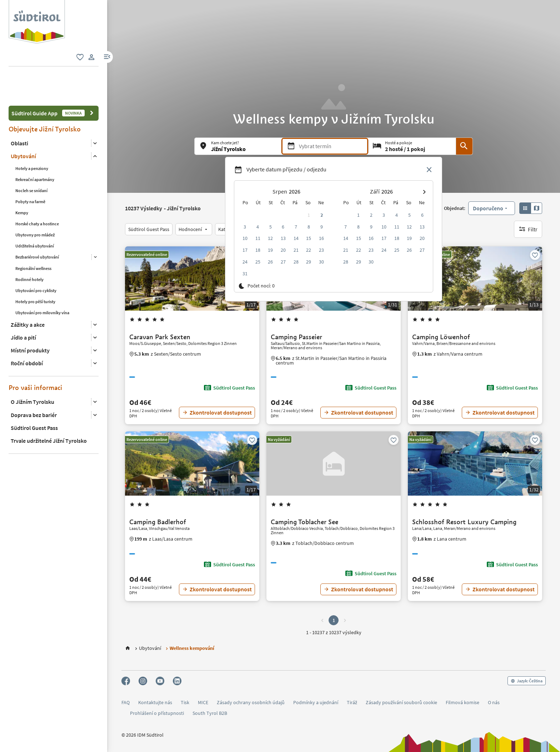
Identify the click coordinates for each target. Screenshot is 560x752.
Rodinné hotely (29, 247)
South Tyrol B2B (210, 713)
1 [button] (334, 620)
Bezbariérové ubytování (37, 224)
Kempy (22, 180)
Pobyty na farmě (30, 169)
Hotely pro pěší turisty (35, 269)
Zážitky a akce (28, 292)
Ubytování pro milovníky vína (42, 280)
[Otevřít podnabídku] (95, 110)
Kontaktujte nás (155, 703)
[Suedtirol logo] (37, 4)
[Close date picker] (429, 170)
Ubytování (23, 124)
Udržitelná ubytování (35, 213)
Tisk (185, 703)
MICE (203, 703)
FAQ (126, 703)
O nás (494, 703)
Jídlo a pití (23, 305)
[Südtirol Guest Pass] (149, 229)
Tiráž (352, 703)
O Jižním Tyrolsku (32, 369)
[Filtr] (528, 229)
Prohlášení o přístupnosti (157, 713)
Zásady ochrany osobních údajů (251, 703)
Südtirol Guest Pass (34, 395)
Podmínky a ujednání (316, 703)
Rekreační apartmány (35, 147)
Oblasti (19, 110)
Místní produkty (30, 317)
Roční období (27, 330)
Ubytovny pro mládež (35, 202)
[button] (107, 57)
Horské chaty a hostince (37, 191)
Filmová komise (462, 703)
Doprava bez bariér (34, 382)
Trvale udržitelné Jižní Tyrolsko (49, 408)
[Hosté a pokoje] (412, 146)
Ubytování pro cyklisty (36, 258)
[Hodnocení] (194, 229)
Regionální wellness (33, 235)
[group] (37, 22)
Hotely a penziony (32, 136)
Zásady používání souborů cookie (401, 703)
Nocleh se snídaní (31, 158)
